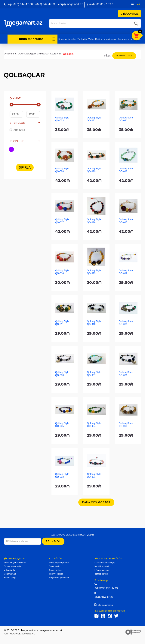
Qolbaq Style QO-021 (126, 119)
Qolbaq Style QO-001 (94, 476)
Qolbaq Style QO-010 (94, 323)
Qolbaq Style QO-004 (94, 425)
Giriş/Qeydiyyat (130, 14)
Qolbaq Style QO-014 (62, 272)
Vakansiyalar (10, 570)
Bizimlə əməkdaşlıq (13, 566)
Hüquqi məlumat (102, 570)
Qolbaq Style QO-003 (126, 425)
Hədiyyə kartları (56, 574)
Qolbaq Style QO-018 (126, 170)
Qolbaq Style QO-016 (94, 221)
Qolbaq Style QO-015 (126, 221)
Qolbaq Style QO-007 (94, 374)
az (139, 5)
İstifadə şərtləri (101, 574)
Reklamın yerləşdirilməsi (15, 563)
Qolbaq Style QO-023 (62, 119)
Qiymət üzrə (124, 56)
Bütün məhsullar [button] (37, 39)
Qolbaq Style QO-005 (62, 425)
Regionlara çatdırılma (59, 578)
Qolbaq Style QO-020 (62, 170)
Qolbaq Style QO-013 (94, 272)
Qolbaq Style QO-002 (62, 476)
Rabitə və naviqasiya (106, 39)
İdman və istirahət (67, 39)
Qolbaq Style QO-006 (126, 374)
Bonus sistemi (56, 570)
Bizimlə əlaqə (10, 578)
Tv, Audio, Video (86, 39)
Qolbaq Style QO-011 (62, 323)
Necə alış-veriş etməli (59, 563)
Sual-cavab (54, 566)
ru (132, 5)
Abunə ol (53, 541)
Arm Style (17, 130)
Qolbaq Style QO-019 (94, 170)
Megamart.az (10, 574)
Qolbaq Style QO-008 (62, 374)
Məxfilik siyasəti (102, 566)
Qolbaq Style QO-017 (62, 221)
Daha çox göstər (96, 502)
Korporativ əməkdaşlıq (105, 563)
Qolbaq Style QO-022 (94, 119)
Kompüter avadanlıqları (130, 39)
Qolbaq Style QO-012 (126, 272)
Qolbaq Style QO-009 (126, 323)
